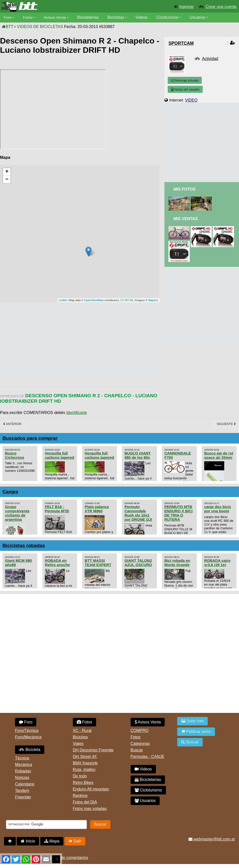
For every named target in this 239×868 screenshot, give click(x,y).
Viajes (78, 744)
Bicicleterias (148, 780)
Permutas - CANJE (148, 757)
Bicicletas (118, 17)
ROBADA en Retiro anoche (57, 563)
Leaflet (63, 300)
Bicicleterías (90, 17)
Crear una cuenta (221, 7)
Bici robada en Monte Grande (177, 563)
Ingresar (187, 7)
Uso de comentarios (70, 858)
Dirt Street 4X (85, 757)
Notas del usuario (185, 89)
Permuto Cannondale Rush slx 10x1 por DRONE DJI (138, 513)
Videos (143, 17)
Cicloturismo (169, 17)
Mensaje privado (185, 80)
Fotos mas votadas (90, 809)
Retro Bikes (83, 783)
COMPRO (140, 731)
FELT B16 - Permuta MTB (57, 509)
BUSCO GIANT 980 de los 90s (138, 455)
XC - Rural (82, 731)
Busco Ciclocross (15, 455)
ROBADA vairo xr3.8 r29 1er (217, 563)
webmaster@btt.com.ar (212, 839)
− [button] (7, 180)
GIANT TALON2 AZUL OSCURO (138, 563)
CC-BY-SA (127, 300)
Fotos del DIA (85, 802)
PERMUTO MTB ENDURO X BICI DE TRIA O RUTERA (179, 513)
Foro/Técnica (27, 731)
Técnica (22, 758)
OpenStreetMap (94, 300)
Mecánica (24, 765)
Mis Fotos (184, 189)
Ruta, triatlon (84, 770)
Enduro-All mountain (91, 789)
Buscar (137, 750)
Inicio (28, 841)
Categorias (140, 744)
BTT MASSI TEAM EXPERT (98, 563)
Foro (8, 17)
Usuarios (199, 17)
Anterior (12, 424)
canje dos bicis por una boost (218, 509)
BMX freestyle (85, 763)
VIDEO (191, 100)
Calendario (25, 784)
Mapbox (153, 300)
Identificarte (77, 413)
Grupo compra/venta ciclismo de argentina (17, 513)
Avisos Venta (56, 17)
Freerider (23, 797)
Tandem (22, 791)
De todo (80, 776)
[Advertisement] (91, 341)
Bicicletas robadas (24, 545)
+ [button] (7, 172)
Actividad (210, 59)
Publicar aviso (196, 732)
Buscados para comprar (30, 438)
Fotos (28, 17)
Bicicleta (30, 750)
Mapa (52, 841)
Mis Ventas (186, 219)
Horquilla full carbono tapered (59, 455)
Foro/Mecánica (28, 737)
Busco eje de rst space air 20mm (219, 455)
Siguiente (226, 424)
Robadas (23, 771)
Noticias (22, 778)
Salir (75, 841)
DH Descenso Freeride (93, 750)
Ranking (80, 796)
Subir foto (192, 721)
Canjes (10, 492)
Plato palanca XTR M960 (97, 509)
